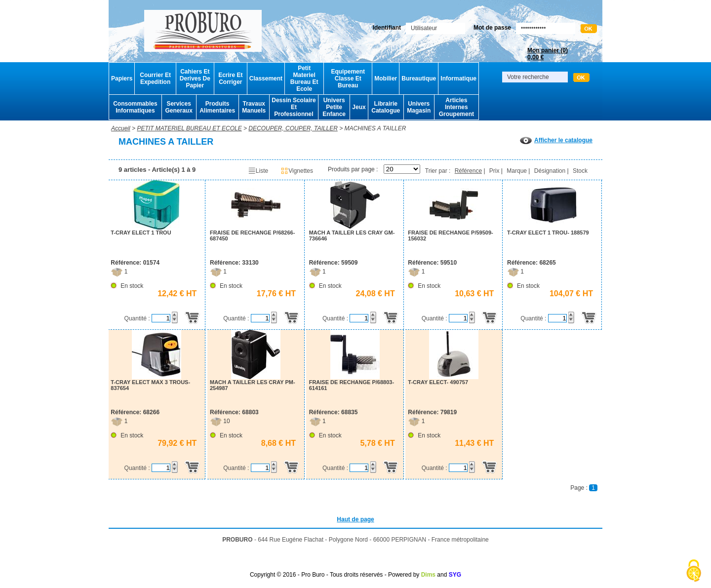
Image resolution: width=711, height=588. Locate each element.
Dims (428, 575)
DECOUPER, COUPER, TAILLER (293, 128)
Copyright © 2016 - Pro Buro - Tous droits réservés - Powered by (335, 575)
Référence (468, 171)
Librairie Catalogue (386, 107)
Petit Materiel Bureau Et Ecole (304, 78)
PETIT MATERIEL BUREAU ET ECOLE (189, 128)
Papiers (122, 78)
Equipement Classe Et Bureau (348, 78)
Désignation (550, 171)
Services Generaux (178, 107)
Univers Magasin (419, 107)
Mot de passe (492, 28)
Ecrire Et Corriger (230, 78)
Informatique (458, 78)
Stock (580, 171)
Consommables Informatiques (135, 107)
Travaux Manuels (254, 107)
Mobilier (386, 78)
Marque (517, 171)
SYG (455, 575)
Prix (494, 171)
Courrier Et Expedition (155, 78)
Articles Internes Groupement (456, 107)
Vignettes (297, 171)
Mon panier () (548, 54)
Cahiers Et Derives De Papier (195, 78)
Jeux (359, 107)
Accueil (121, 128)
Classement (266, 78)
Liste (258, 171)
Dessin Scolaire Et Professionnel (294, 107)
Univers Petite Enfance (334, 107)
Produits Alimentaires (217, 107)
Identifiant (387, 28)
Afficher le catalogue (556, 140)
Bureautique (419, 78)
